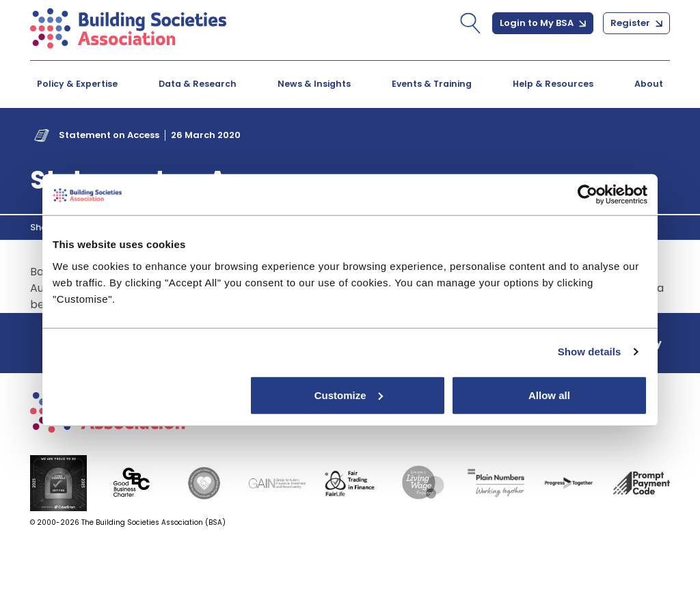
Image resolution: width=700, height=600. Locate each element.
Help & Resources (553, 84)
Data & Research (198, 84)
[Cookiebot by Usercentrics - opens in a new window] (588, 195)
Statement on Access (109, 135)
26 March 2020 (206, 135)
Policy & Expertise (77, 84)
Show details (590, 352)
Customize (349, 395)
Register (636, 23)
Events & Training (432, 84)
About (649, 84)
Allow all (549, 395)
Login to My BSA (543, 23)
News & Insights (314, 84)
